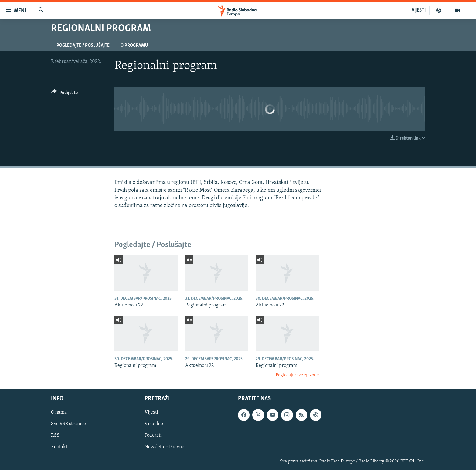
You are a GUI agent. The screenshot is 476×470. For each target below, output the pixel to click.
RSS (55, 435)
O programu (134, 46)
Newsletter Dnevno (164, 447)
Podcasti (153, 435)
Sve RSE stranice (68, 424)
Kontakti (60, 447)
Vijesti (151, 412)
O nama (59, 412)
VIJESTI (419, 10)
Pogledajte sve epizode (297, 375)
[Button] (65, 94)
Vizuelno (154, 424)
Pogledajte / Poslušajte (83, 46)
